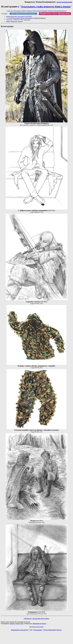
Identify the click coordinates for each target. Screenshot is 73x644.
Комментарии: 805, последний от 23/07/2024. (19, 16)
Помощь (56, 11)
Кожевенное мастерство (20, 630)
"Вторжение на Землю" (39, 624)
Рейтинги (30, 11)
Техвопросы (62, 11)
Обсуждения (37, 11)
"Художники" (37, 630)
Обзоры (50, 11)
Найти (24, 11)
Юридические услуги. (55, 14)
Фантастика (14, 21)
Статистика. (27, 20)
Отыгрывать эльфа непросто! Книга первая (46, 7)
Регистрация (17, 11)
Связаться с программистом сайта (36, 618)
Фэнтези (20, 21)
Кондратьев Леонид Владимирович (23, 18)
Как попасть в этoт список (37, 627)
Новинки (44, 11)
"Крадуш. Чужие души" (17, 624)
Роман (8, 21)
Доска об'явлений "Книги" (53, 630)
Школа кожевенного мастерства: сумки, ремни (23, 14)
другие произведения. (64, 2)
